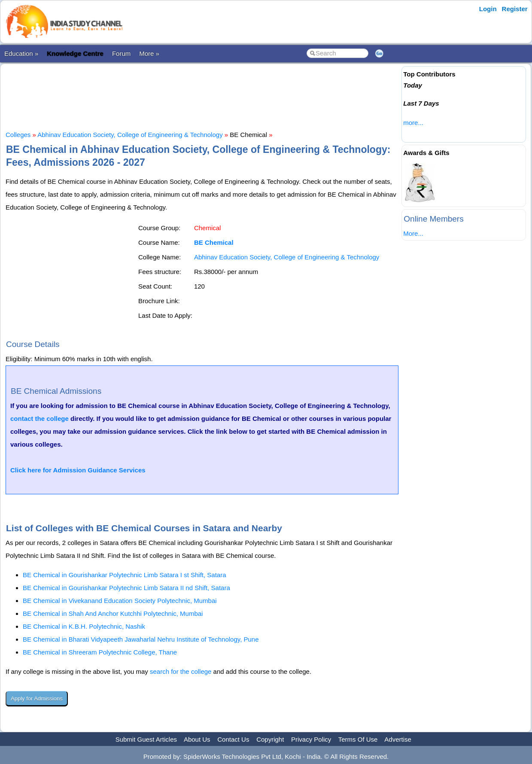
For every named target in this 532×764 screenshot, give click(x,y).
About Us (197, 739)
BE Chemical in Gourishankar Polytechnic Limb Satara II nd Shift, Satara (126, 588)
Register (515, 9)
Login (488, 9)
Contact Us (233, 739)
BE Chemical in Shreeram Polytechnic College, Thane (100, 652)
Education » (21, 53)
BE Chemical (214, 242)
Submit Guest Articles (146, 739)
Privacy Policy (311, 739)
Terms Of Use (358, 739)
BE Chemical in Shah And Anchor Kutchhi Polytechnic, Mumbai (113, 613)
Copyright (270, 739)
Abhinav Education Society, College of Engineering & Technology (130, 135)
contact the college (40, 419)
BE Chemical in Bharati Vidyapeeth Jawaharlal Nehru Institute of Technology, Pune (141, 639)
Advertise (398, 739)
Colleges (18, 135)
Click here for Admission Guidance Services (78, 470)
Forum (121, 53)
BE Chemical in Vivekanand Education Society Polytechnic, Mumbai (120, 601)
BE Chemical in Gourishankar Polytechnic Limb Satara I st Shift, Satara (125, 575)
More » (149, 53)
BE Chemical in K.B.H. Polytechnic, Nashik (84, 626)
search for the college (181, 671)
